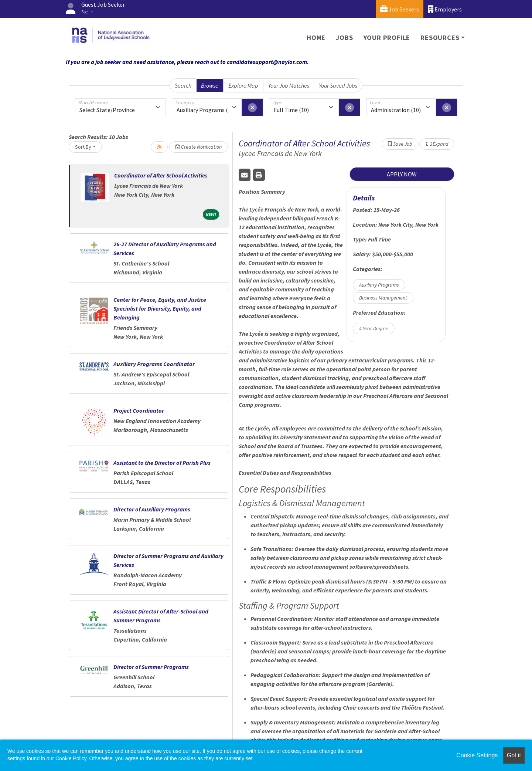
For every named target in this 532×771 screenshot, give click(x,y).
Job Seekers (400, 9)
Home (316, 38)
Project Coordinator (139, 410)
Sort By (83, 147)
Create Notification (199, 147)
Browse (210, 85)
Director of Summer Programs (151, 667)
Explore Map (243, 85)
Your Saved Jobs (338, 85)
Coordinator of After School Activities (161, 175)
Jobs (344, 38)
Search (183, 85)
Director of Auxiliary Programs (152, 509)
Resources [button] (440, 38)
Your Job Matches (289, 85)
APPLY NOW (402, 174)
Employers (445, 9)
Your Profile (387, 38)
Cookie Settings (477, 755)
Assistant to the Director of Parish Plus (162, 463)
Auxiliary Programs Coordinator (154, 364)
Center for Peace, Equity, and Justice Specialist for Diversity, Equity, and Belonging (160, 308)
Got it (514, 755)
